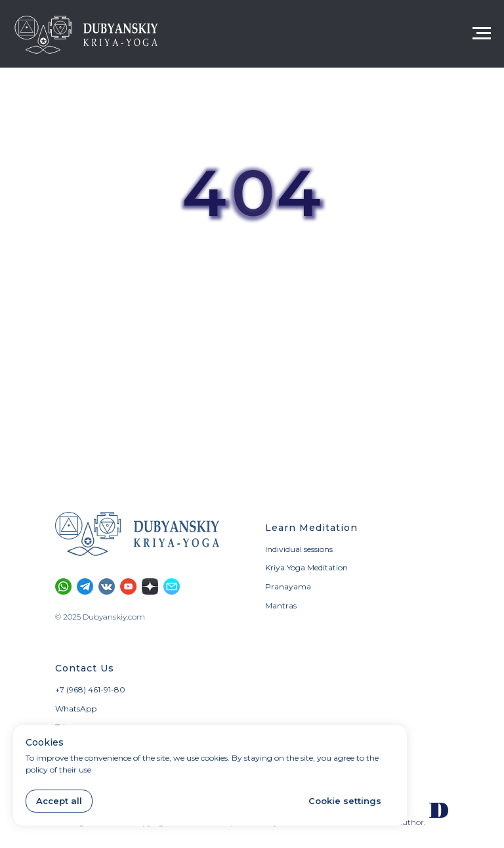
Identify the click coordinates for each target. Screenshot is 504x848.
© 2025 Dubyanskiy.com (100, 617)
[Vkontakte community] (107, 586)
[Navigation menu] (482, 33)
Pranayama (288, 586)
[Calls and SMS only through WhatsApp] (63, 586)
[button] (172, 586)
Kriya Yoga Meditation (306, 567)
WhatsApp (76, 709)
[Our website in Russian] (439, 810)
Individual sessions (299, 549)
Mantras (281, 605)
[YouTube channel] (128, 586)
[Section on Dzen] (150, 586)
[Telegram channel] (85, 586)
